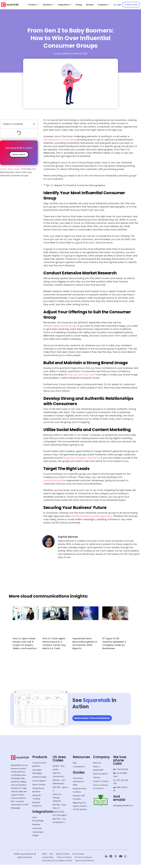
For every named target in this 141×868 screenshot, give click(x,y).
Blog (10, 169)
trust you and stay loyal (81, 375)
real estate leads (53, 480)
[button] (34, 124)
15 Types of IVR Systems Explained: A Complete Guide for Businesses (114, 643)
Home (3, 169)
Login (117, 5)
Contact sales (131, 5)
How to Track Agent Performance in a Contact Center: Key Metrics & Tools (54, 643)
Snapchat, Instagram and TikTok (82, 458)
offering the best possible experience (91, 516)
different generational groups (60, 326)
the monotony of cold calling (60, 140)
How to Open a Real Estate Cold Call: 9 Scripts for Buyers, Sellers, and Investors (25, 643)
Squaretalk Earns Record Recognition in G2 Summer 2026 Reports (85, 643)
